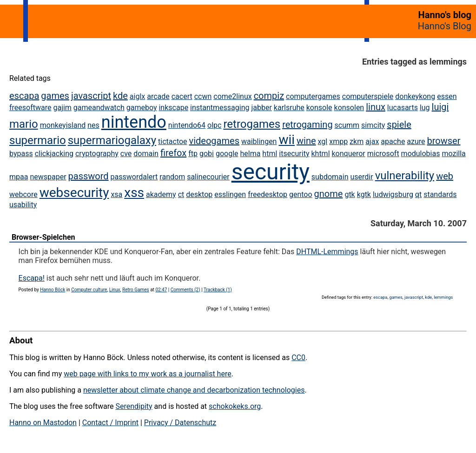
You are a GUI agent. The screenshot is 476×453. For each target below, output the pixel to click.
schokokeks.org (235, 406)
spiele (399, 125)
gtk (350, 194)
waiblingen (259, 141)
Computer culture (89, 290)
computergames (313, 96)
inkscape (173, 108)
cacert (182, 96)
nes (93, 125)
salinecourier (208, 177)
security (271, 172)
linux (376, 107)
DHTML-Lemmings (327, 252)
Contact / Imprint (110, 423)
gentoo (301, 194)
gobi (207, 154)
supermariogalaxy (112, 140)
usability (23, 205)
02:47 (161, 290)
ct (181, 194)
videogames (214, 141)
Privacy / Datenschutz (180, 423)
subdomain (330, 177)
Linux (115, 290)
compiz (269, 96)
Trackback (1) (218, 290)
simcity (373, 125)
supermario (38, 140)
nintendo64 (187, 125)
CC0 (298, 358)
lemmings (443, 297)
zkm (357, 141)
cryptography (97, 154)
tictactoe (173, 141)
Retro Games (136, 290)
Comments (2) (185, 290)
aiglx (137, 96)
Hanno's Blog (445, 26)
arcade (158, 96)
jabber (261, 108)
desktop (199, 194)
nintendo (134, 122)
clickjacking (54, 154)
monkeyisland (63, 125)
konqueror (349, 154)
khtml (320, 154)
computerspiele (368, 96)
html (270, 154)
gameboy (142, 108)
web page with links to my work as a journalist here (148, 374)
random (172, 177)
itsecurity (294, 154)
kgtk (364, 194)
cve (126, 154)
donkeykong (415, 96)
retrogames (252, 124)
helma (250, 154)
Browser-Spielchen (43, 237)
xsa (116, 194)
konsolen (349, 108)
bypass (21, 154)
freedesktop (268, 194)
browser (444, 141)
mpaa (19, 177)
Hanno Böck (53, 290)
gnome (329, 194)
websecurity (74, 193)
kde (120, 96)
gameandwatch (99, 108)
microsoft (383, 154)
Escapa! (32, 278)
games (55, 96)
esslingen (230, 194)
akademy (161, 194)
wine (306, 141)
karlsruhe (289, 108)
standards (440, 194)
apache (393, 141)
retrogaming (307, 125)
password (89, 176)
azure (416, 141)
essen (447, 96)
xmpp (338, 141)
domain (146, 154)
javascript (91, 96)
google (227, 154)
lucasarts (403, 108)
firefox (173, 153)
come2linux (232, 96)
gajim (62, 108)
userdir (361, 177)
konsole (319, 108)
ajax (372, 141)
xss (134, 193)
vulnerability (405, 176)
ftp (193, 154)
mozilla (453, 154)
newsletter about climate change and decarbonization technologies (194, 390)
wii (287, 140)
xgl (323, 141)
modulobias (421, 154)
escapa (24, 96)
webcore (23, 194)
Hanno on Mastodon (43, 423)
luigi (440, 107)
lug (425, 108)
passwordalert (134, 177)
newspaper (48, 177)
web (445, 176)
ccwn (203, 96)
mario (24, 124)
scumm (347, 125)
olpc (214, 125)
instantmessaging (220, 108)
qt (418, 194)
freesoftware (30, 108)
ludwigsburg (393, 194)
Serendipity (134, 406)
